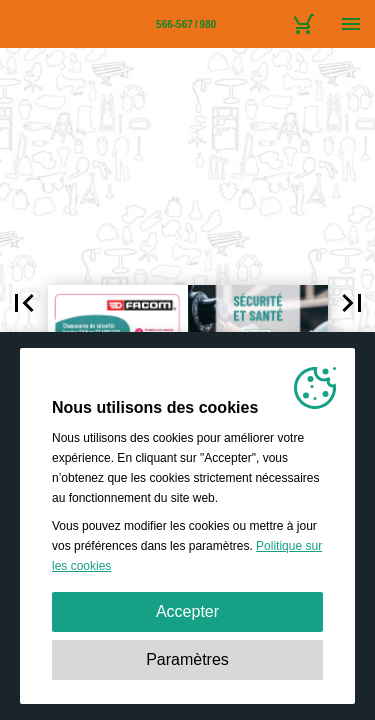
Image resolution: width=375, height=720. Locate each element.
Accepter (187, 611)
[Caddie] (303, 24)
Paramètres (187, 659)
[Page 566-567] (186, 24)
